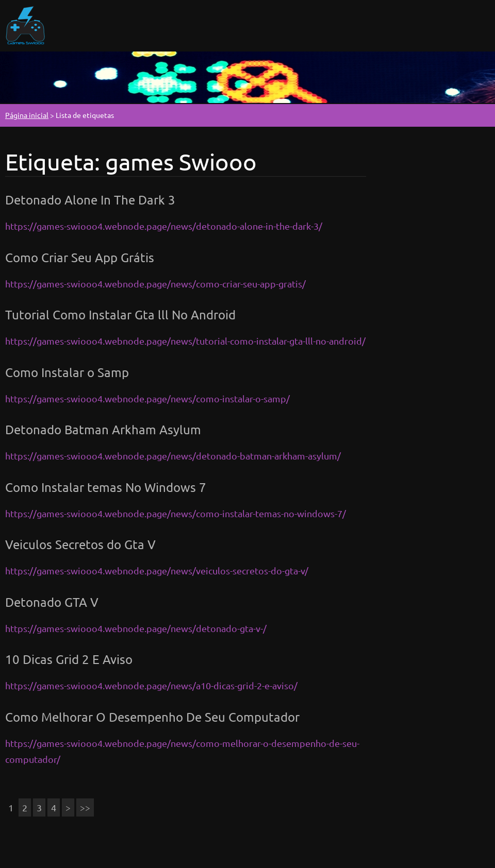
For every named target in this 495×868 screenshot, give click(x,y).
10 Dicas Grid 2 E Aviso (69, 659)
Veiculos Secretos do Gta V (80, 544)
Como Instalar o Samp (67, 372)
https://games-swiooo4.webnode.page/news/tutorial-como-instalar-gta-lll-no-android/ (185, 341)
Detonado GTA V (52, 602)
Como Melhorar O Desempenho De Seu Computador (152, 717)
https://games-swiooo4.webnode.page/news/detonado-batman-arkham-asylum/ (173, 456)
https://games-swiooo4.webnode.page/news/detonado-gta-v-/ (136, 628)
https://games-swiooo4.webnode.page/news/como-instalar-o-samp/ (147, 398)
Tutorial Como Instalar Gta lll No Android (120, 314)
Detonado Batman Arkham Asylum (103, 429)
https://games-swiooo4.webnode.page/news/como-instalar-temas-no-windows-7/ (176, 513)
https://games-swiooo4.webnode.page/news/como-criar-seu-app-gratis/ (155, 284)
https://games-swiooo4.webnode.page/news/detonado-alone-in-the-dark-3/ (164, 226)
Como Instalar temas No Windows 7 (106, 487)
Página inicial (27, 115)
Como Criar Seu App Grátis (80, 257)
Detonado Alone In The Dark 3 (90, 200)
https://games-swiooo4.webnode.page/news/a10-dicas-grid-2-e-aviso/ (151, 685)
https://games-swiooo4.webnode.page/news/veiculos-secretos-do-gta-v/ (157, 571)
